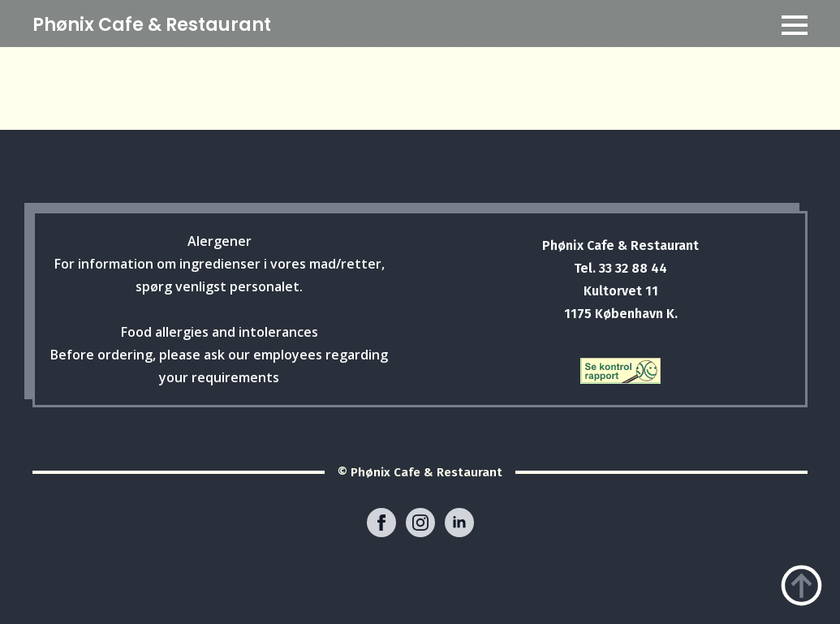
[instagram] (420, 523)
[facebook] (381, 523)
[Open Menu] (795, 25)
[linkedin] (459, 523)
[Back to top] (801, 585)
